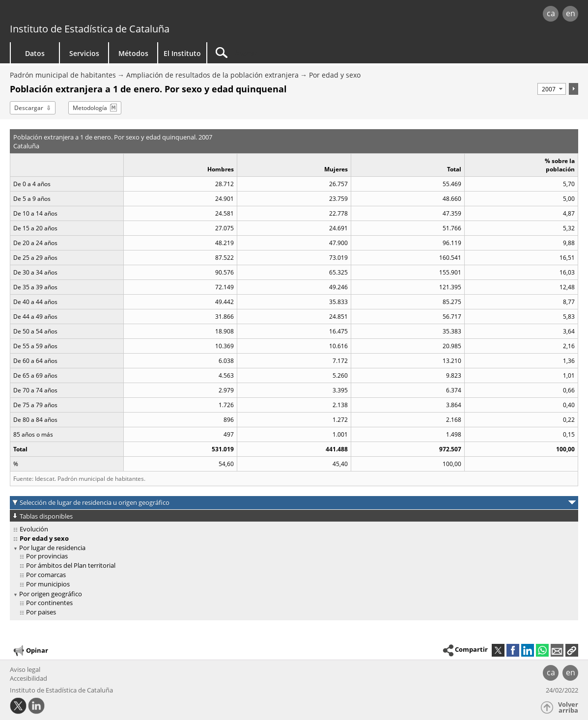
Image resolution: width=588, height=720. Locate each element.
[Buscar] (291, 53)
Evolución (34, 529)
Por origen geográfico (51, 594)
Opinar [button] (30, 651)
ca (551, 13)
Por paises (41, 612)
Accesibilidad (28, 678)
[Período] (552, 89)
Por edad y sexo (335, 75)
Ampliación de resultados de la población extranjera (212, 75)
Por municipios (48, 584)
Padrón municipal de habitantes (63, 75)
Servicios (84, 53)
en (571, 13)
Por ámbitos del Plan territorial (71, 565)
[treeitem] (292, 529)
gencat (124, 14)
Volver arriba (568, 707)
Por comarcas (46, 575)
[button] (572, 650)
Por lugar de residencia (52, 548)
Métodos (133, 53)
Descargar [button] (29, 108)
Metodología (90, 108)
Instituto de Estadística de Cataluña (90, 29)
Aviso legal (25, 669)
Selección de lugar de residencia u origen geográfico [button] (95, 502)
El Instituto (182, 53)
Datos (35, 53)
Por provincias (47, 556)
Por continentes (49, 603)
